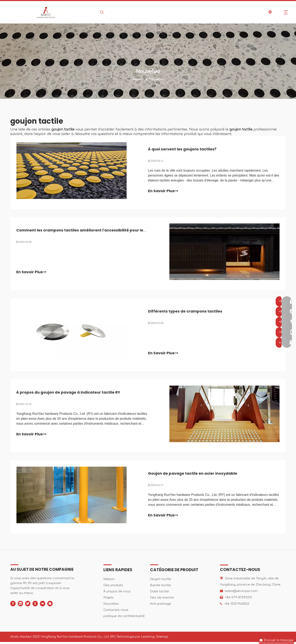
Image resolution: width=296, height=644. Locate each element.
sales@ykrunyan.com (241, 593)
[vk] (43, 606)
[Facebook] (13, 606)
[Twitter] (28, 606)
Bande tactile (161, 587)
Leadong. (148, 639)
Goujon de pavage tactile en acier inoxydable (193, 475)
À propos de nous (117, 593)
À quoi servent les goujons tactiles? (182, 149)
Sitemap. (162, 639)
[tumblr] (35, 606)
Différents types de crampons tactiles (185, 312)
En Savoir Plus (163, 191)
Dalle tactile (160, 593)
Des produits (113, 587)
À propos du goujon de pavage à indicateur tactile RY (68, 394)
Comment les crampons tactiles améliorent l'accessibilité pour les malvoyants (93, 231)
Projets (109, 600)
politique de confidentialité (124, 618)
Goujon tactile (161, 581)
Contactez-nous (116, 612)
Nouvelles (111, 606)
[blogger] (50, 606)
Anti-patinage (161, 606)
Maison (109, 581)
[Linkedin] (20, 606)
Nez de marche (162, 600)
